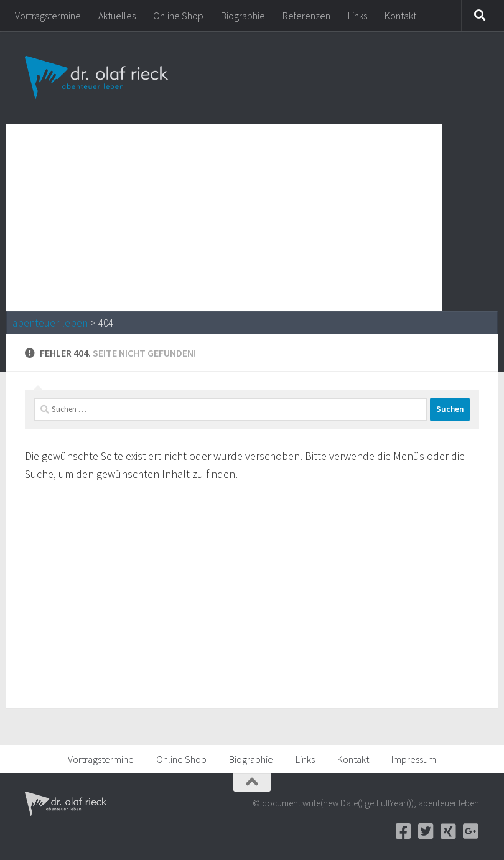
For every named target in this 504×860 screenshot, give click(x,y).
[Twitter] (426, 831)
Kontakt (400, 16)
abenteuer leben (50, 323)
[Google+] (470, 831)
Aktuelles (117, 16)
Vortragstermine (48, 16)
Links (357, 16)
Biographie (243, 16)
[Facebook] (403, 831)
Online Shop (178, 16)
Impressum (414, 759)
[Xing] (448, 831)
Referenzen (306, 16)
